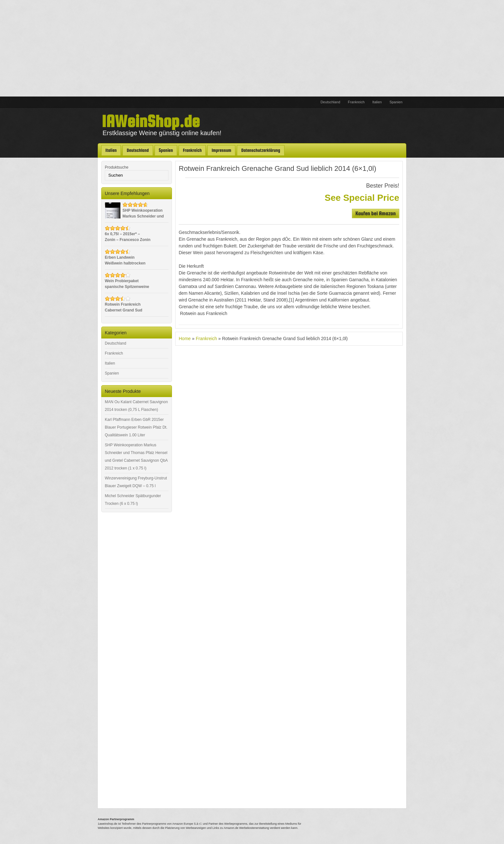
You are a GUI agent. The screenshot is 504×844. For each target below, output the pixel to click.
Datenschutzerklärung (261, 150)
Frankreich (356, 102)
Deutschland (330, 102)
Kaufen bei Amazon (376, 213)
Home (185, 339)
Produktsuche (117, 167)
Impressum (221, 150)
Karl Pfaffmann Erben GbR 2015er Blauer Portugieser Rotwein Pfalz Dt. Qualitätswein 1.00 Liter (136, 427)
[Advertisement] (252, 48)
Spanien (396, 102)
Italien (377, 102)
